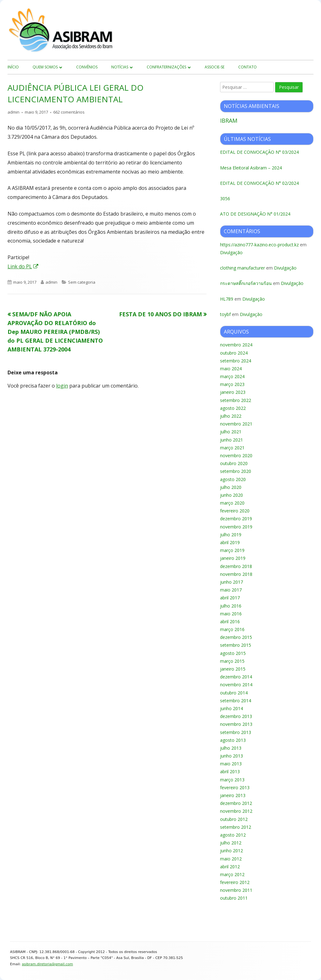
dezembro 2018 (236, 566)
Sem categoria (82, 282)
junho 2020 (232, 495)
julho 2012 (231, 843)
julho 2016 (231, 606)
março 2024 (232, 376)
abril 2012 (230, 867)
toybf (225, 314)
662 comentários (69, 112)
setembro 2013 (236, 732)
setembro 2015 (236, 645)
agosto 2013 (233, 740)
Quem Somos (45, 67)
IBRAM (229, 120)
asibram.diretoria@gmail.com (47, 964)
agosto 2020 (233, 479)
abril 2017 (230, 598)
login (62, 386)
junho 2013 (232, 756)
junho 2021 (232, 440)
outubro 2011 (234, 898)
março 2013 (232, 780)
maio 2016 (231, 614)
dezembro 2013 (236, 716)
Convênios (87, 67)
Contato (247, 67)
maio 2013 (231, 764)
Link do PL (23, 266)
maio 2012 (231, 859)
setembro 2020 (236, 471)
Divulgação (231, 252)
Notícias (120, 67)
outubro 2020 (234, 463)
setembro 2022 (236, 400)
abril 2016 (230, 621)
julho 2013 (231, 748)
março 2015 (232, 661)
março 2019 (232, 550)
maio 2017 (231, 590)
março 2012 (232, 874)
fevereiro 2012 (235, 882)
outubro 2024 (234, 353)
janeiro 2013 (233, 795)
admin (13, 112)
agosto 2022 (233, 408)
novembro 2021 (236, 424)
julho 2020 (231, 487)
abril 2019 (230, 542)
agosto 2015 (233, 653)
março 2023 (232, 384)
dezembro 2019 (236, 519)
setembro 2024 (236, 361)
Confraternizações (166, 67)
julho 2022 (231, 416)
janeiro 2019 (233, 558)
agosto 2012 (233, 835)
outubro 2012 (234, 819)
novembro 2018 (236, 574)
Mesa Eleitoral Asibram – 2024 (251, 168)
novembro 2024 (236, 345)
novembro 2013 (236, 724)
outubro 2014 (234, 693)
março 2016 (232, 629)
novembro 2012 (236, 811)
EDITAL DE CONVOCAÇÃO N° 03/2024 (259, 152)
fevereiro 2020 (235, 511)
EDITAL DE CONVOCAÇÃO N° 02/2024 (259, 183)
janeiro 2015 (233, 669)
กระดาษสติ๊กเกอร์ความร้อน (246, 283)
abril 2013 (230, 771)
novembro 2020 (236, 455)
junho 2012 (232, 851)
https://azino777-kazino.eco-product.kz (259, 245)
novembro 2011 (236, 890)
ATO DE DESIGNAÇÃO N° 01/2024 (255, 214)
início (13, 67)
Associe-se (215, 67)
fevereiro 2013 (235, 787)
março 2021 (232, 448)
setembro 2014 (236, 701)
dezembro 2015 (236, 637)
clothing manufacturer (242, 268)
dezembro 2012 (236, 803)
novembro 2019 (236, 527)
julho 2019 (231, 535)
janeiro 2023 (233, 392)
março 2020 (232, 503)
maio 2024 (231, 369)
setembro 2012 (236, 827)
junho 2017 (232, 582)
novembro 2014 (236, 685)
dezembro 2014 (236, 677)
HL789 (227, 299)
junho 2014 (232, 708)
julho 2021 (231, 432)
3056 (225, 198)
